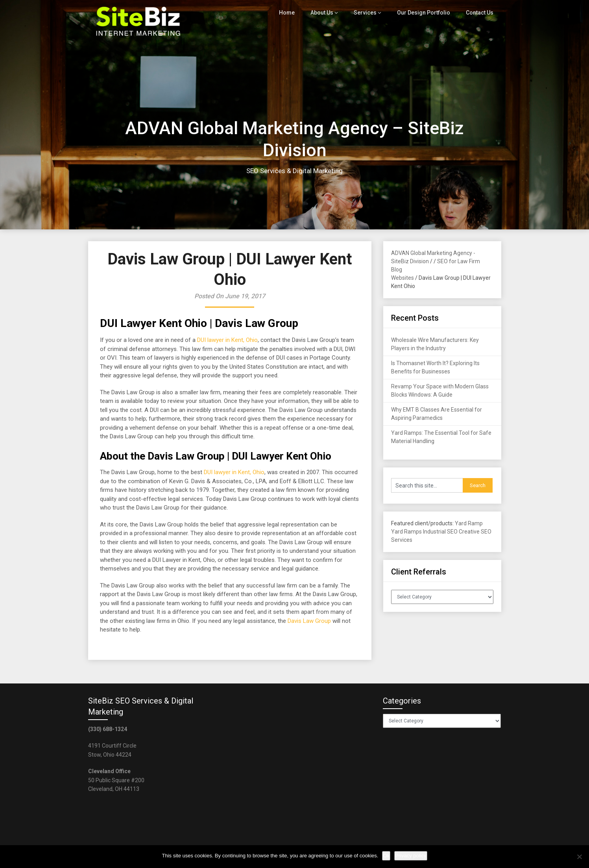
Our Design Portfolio (426, 13)
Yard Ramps (406, 532)
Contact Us (480, 13)
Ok (386, 856)
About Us (327, 13)
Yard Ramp (469, 523)
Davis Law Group (309, 621)
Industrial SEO (440, 532)
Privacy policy (411, 856)
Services (369, 13)
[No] (579, 857)
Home (292, 13)
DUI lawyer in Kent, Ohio (227, 340)
